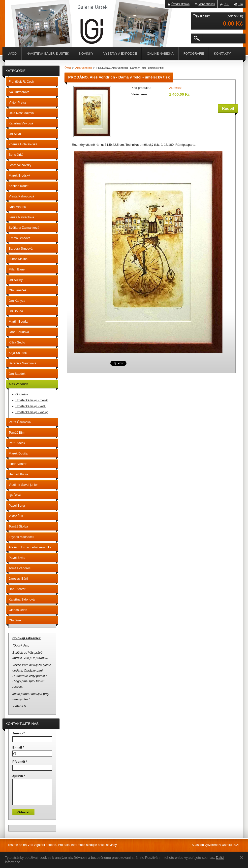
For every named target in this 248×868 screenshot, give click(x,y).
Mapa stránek (207, 4)
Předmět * (20, 762)
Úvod (68, 68)
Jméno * (19, 733)
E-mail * (18, 747)
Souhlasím (242, 857)
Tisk (241, 4)
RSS (226, 4)
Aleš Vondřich (84, 68)
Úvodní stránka (180, 4)
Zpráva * (19, 776)
